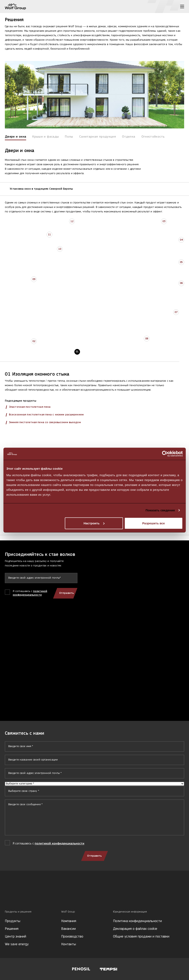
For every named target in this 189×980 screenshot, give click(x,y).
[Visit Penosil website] (81, 969)
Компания (69, 921)
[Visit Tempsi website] (108, 969)
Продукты (13, 921)
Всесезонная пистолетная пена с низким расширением (46, 415)
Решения (12, 929)
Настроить (94, 523)
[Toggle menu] (182, 7)
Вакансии (68, 929)
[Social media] (7, 896)
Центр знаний (15, 937)
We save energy (17, 944)
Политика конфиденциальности (137, 921)
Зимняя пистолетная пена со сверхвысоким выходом (45, 422)
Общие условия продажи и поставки (141, 937)
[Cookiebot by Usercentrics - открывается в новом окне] (165, 454)
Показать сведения (160, 510)
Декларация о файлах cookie (135, 929)
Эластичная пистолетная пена (30, 407)
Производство (72, 937)
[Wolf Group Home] (15, 7)
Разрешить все (153, 523)
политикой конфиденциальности (59, 844)
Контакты (69, 944)
